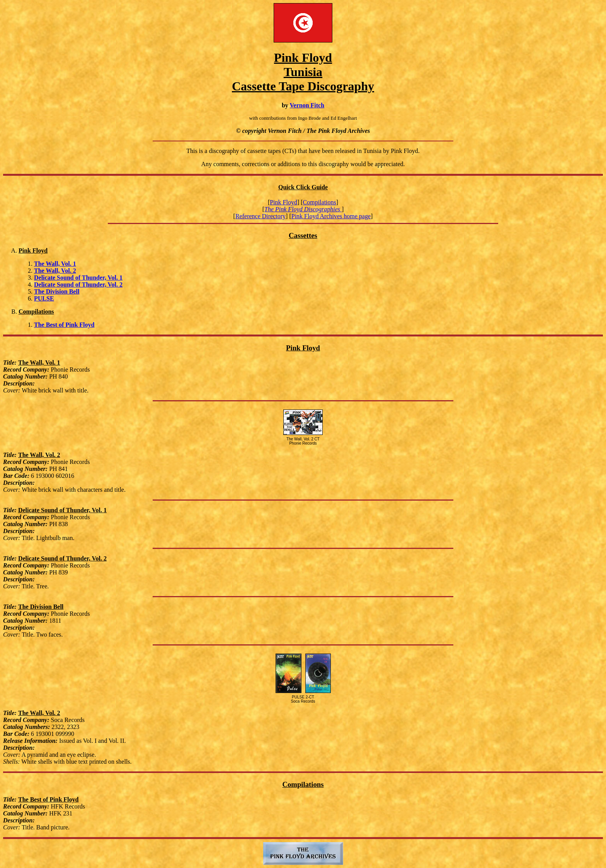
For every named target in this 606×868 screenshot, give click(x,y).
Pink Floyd (283, 202)
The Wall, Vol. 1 (55, 264)
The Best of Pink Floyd (64, 325)
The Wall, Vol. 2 (55, 271)
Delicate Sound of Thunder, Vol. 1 (78, 278)
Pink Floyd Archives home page (331, 216)
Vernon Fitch (307, 105)
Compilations (320, 202)
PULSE (44, 298)
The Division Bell (57, 291)
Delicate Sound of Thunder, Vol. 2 (78, 285)
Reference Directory (260, 216)
